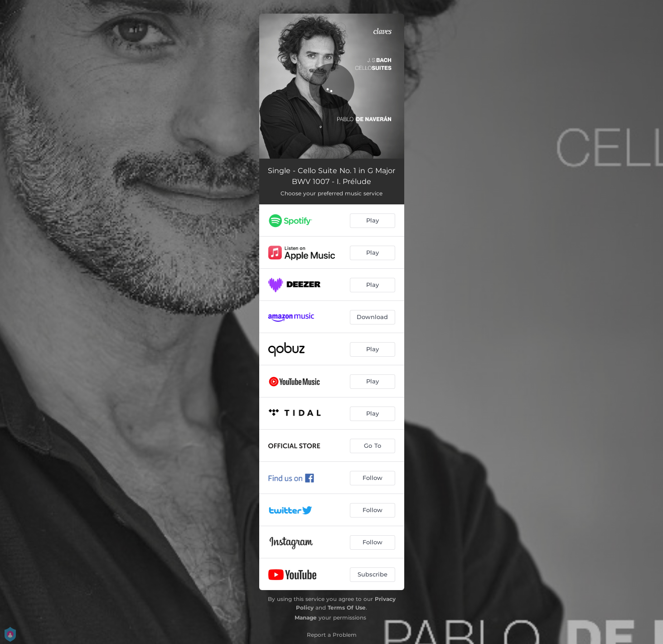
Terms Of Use (347, 608)
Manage (306, 617)
